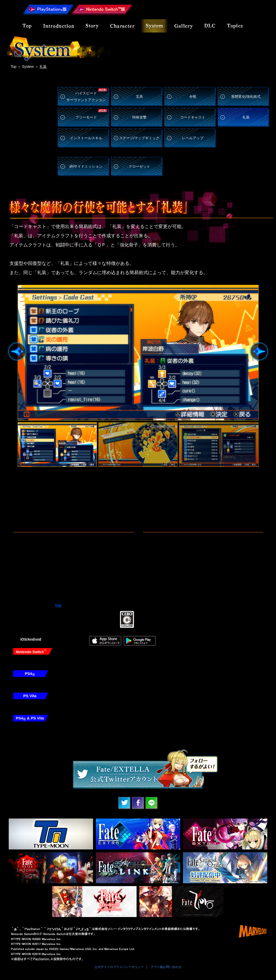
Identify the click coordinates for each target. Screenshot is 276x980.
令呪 (193, 96)
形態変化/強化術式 (246, 96)
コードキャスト (193, 117)
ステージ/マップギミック (139, 138)
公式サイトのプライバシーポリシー (119, 967)
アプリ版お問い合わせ (166, 967)
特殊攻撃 (139, 117)
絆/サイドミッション (86, 166)
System (28, 67)
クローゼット (139, 166)
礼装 (246, 117)
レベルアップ (193, 138)
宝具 (139, 96)
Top (14, 67)
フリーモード (86, 117)
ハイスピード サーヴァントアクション (86, 96)
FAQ (59, 606)
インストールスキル (86, 138)
